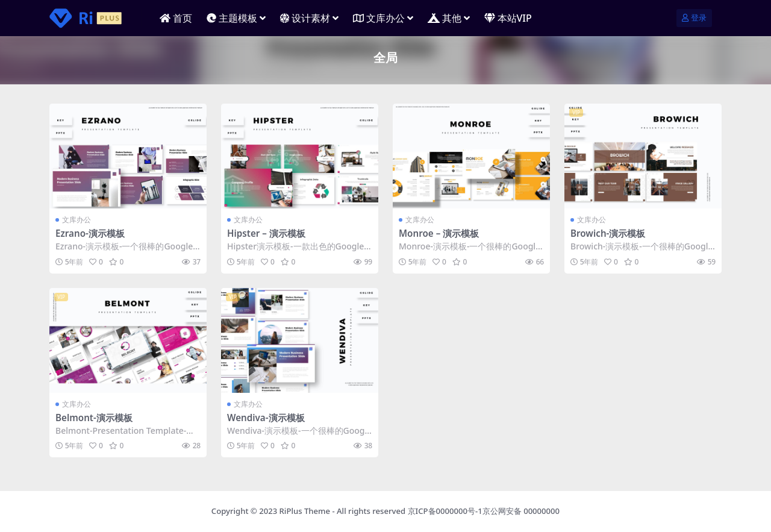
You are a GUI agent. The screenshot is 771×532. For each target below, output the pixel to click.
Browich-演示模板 (608, 233)
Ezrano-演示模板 (90, 233)
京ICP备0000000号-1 (445, 511)
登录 (694, 18)
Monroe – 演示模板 (439, 233)
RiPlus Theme (305, 511)
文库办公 (76, 220)
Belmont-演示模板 (94, 418)
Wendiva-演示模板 (266, 418)
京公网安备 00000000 (521, 511)
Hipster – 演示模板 (266, 233)
